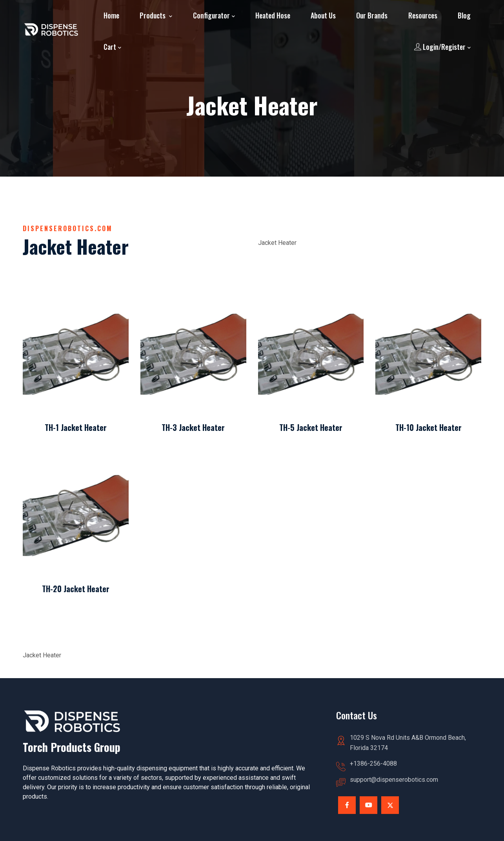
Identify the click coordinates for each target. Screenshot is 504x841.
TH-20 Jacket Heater (76, 589)
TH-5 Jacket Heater (311, 427)
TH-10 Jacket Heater (428, 427)
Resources (423, 15)
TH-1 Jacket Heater (76, 427)
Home (111, 15)
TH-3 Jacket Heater (193, 427)
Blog (464, 15)
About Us (323, 15)
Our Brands (372, 15)
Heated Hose (273, 15)
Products (153, 15)
